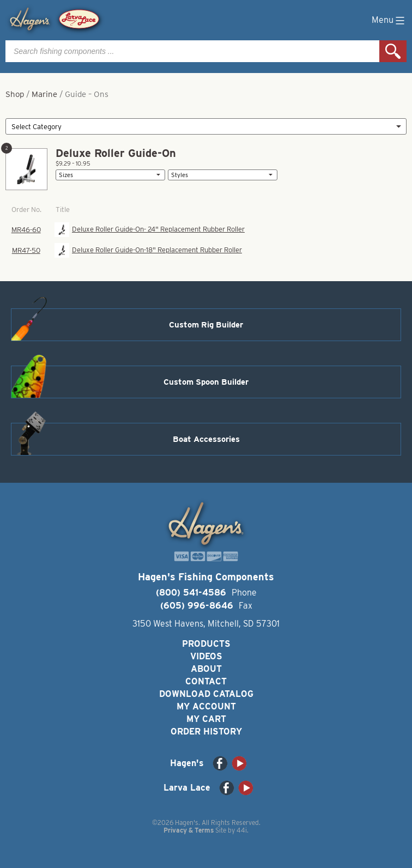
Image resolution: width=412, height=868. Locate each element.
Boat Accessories (206, 439)
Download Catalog (206, 694)
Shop (15, 94)
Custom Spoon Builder (206, 382)
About (206, 669)
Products (206, 644)
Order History (206, 732)
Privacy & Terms (189, 830)
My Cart (206, 719)
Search (393, 51)
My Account (206, 706)
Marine (44, 94)
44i (242, 830)
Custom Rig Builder (206, 325)
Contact (206, 681)
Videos (206, 656)
